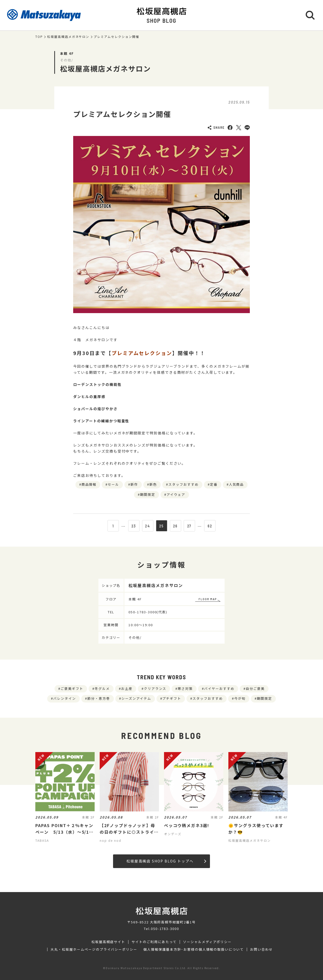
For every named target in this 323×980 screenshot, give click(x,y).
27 (189, 526)
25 (161, 526)
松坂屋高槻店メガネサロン (68, 37)
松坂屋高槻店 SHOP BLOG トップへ (166, 861)
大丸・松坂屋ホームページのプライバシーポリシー (94, 949)
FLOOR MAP (208, 599)
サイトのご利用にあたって (154, 942)
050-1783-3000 (165, 929)
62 (210, 526)
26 (175, 526)
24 (148, 526)
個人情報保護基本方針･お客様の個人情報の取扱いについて (194, 949)
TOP (39, 37)
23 (134, 526)
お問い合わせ (261, 949)
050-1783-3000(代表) (148, 612)
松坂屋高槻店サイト (108, 942)
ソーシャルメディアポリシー (207, 942)
